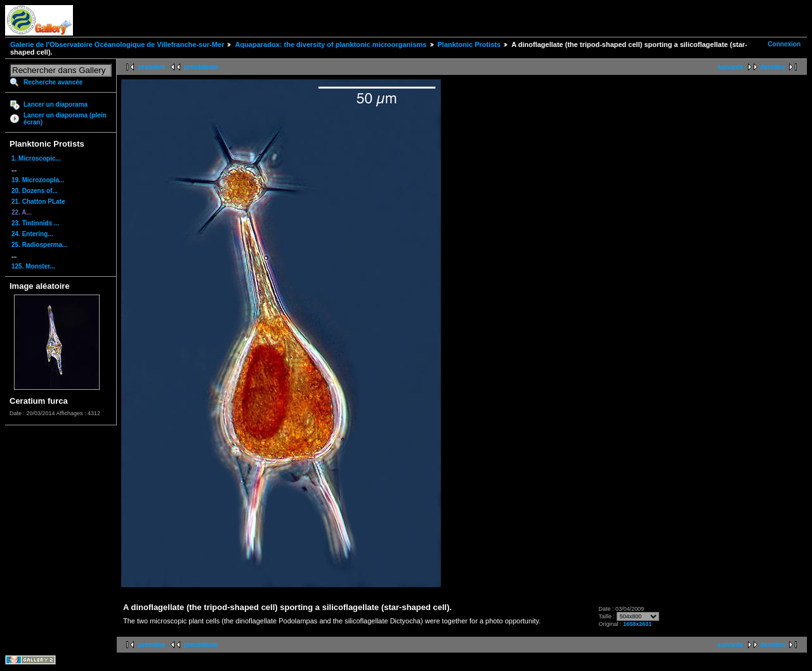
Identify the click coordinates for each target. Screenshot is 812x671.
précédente (201, 67)
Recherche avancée (53, 82)
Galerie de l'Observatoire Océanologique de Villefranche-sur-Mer (117, 44)
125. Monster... (33, 266)
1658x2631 (637, 624)
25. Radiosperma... (39, 245)
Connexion (784, 44)
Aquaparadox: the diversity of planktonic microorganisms (331, 44)
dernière (773, 67)
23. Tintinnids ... (35, 223)
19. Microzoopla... (38, 180)
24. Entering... (32, 234)
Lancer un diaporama (56, 104)
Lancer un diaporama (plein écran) (65, 119)
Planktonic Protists (469, 44)
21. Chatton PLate (38, 202)
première (152, 67)
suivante (730, 67)
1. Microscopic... (36, 158)
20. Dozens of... (35, 191)
